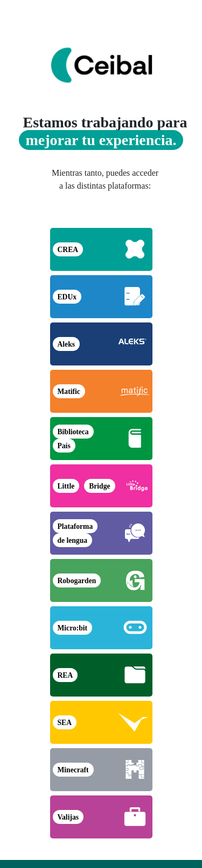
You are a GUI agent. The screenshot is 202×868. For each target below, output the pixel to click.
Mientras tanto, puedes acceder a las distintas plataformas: (105, 179)
